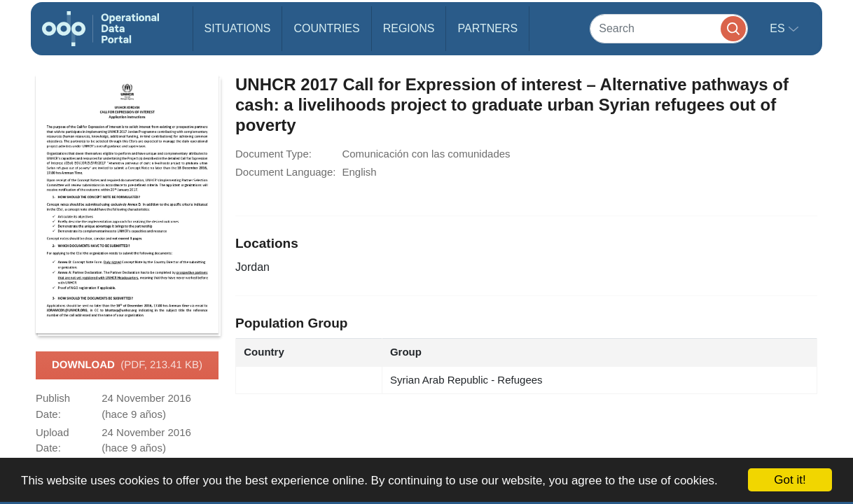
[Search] (669, 28)
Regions (409, 28)
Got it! (790, 480)
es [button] (779, 28)
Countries (326, 28)
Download (127, 365)
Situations (238, 28)
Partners (487, 28)
